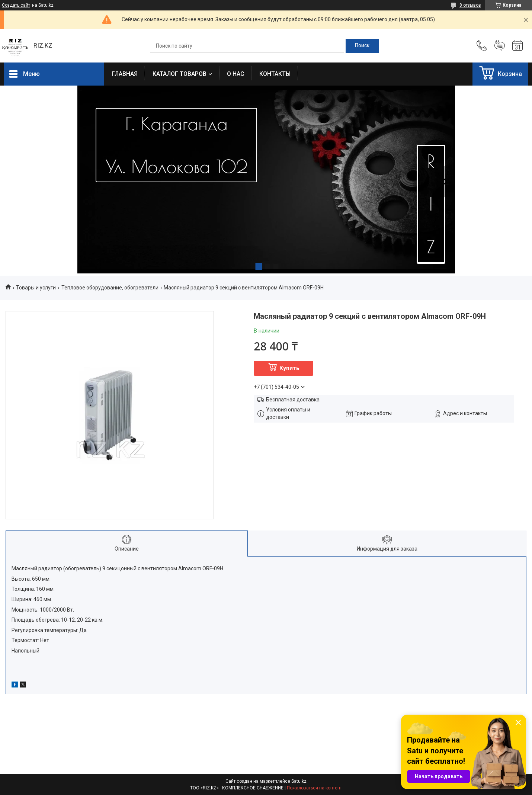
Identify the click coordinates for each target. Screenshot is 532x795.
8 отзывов (470, 5)
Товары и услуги (36, 288)
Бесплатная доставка (293, 400)
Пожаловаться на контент (314, 788)
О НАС (236, 74)
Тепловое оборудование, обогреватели (110, 288)
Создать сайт (16, 5)
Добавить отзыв (500, 46)
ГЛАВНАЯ (125, 74)
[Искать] (362, 46)
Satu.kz (299, 781)
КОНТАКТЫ (275, 74)
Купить (289, 368)
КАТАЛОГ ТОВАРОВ (180, 74)
